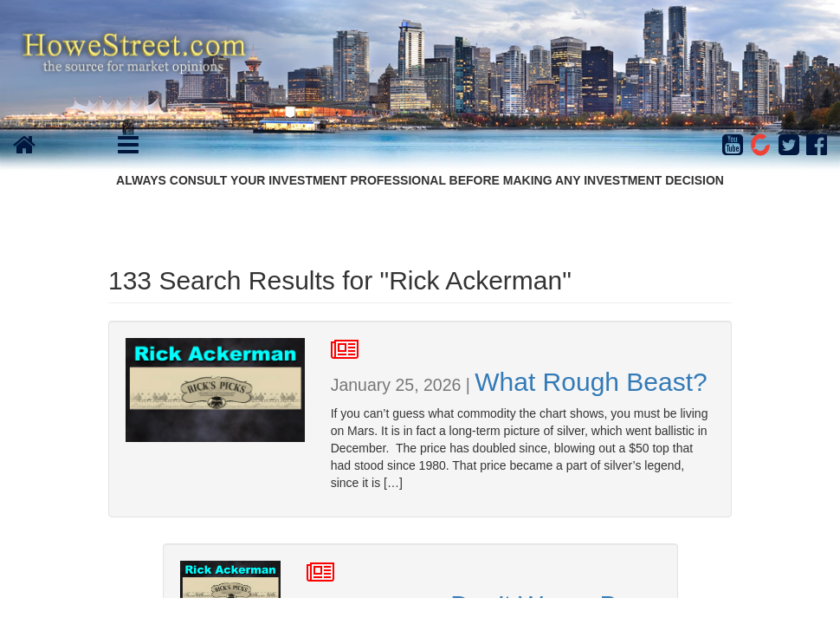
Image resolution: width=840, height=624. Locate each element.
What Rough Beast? (591, 382)
